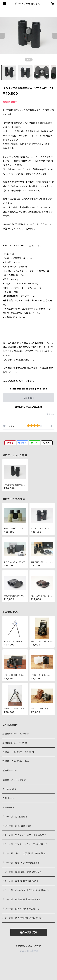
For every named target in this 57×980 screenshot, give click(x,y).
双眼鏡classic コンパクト (17, 734)
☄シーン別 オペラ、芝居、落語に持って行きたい (26, 853)
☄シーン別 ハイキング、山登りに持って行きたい (26, 890)
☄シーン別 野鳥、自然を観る (17, 826)
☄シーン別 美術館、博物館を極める (21, 881)
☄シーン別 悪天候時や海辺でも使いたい (23, 918)
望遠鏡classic (11, 770)
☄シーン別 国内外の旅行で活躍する (21, 909)
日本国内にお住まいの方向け (29, 407)
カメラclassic (10, 789)
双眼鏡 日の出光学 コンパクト (19, 752)
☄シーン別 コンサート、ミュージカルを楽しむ (25, 844)
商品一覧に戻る (29, 932)
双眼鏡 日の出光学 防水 (16, 761)
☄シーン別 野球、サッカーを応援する (21, 863)
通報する (50, 414)
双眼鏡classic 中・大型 (15, 743)
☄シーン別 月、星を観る (16, 817)
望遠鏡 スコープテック (14, 780)
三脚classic (8, 798)
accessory (9, 807)
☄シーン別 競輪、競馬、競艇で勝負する (22, 872)
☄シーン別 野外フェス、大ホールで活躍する (24, 835)
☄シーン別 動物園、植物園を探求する (22, 899)
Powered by (29, 951)
